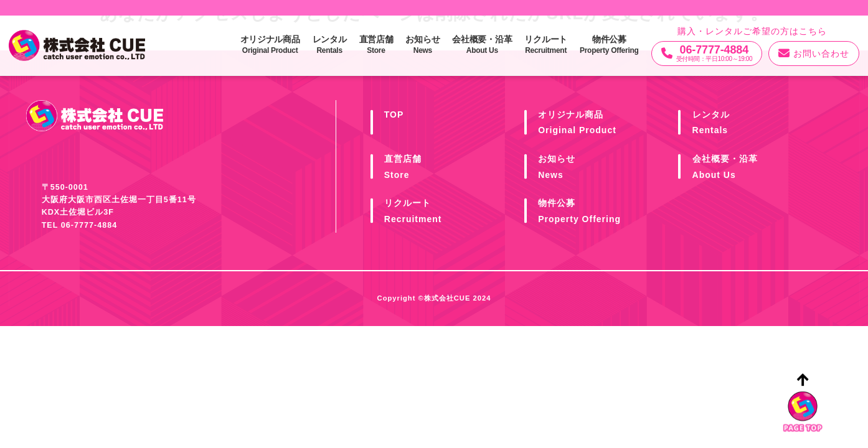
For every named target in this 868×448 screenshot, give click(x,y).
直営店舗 (376, 44)
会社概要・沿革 (482, 44)
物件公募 (609, 44)
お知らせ (422, 44)
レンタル (330, 44)
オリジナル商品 (270, 44)
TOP (394, 114)
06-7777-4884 (89, 225)
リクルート (546, 44)
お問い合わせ (814, 54)
